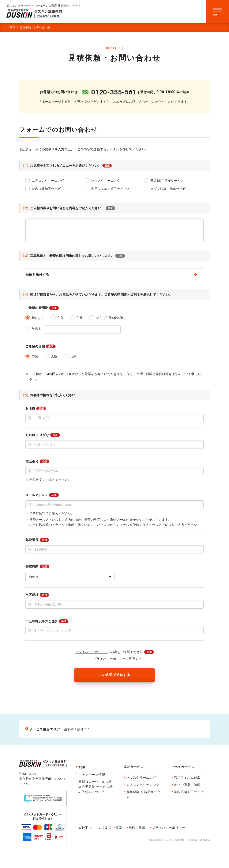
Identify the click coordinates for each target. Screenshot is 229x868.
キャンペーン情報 (92, 775)
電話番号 (37, 461)
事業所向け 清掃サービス (143, 794)
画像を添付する (111, 275)
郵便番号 (37, 540)
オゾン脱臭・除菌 (187, 785)
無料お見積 (137, 828)
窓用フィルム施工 (187, 777)
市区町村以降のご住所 (47, 621)
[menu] (217, 12)
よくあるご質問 (110, 828)
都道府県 (37, 566)
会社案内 (85, 828)
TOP (12, 27)
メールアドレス (42, 495)
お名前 (36, 408)
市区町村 (37, 595)
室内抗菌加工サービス (191, 792)
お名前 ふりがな (42, 435)
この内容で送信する (114, 675)
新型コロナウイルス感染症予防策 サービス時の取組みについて (95, 787)
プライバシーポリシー (91, 652)
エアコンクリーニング (143, 785)
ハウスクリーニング (141, 777)
